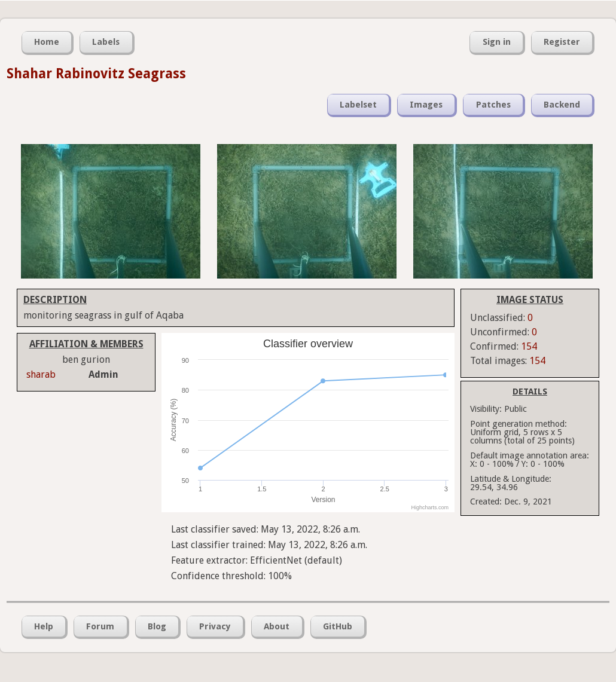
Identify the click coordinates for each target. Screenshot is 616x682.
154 (529, 346)
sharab (41, 374)
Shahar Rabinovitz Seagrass (96, 74)
